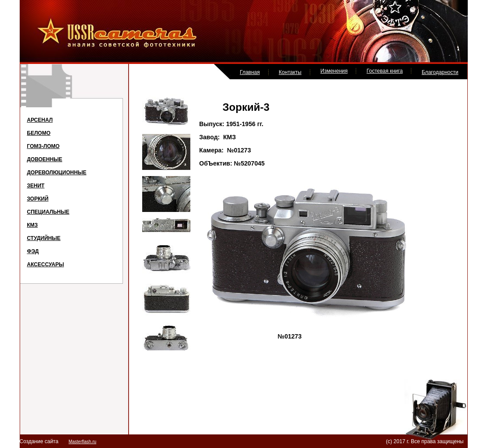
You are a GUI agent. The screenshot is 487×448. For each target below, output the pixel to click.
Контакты (290, 72)
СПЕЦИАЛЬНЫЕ (48, 212)
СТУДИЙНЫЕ (44, 238)
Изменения (334, 71)
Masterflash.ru (82, 442)
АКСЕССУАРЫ (46, 265)
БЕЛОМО (39, 133)
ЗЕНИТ (36, 186)
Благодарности (440, 72)
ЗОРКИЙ (38, 199)
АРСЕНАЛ (40, 120)
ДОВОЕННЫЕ (45, 159)
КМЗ (33, 225)
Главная (250, 72)
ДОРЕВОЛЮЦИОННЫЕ (57, 173)
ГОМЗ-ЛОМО (44, 146)
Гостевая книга (385, 71)
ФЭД (33, 251)
